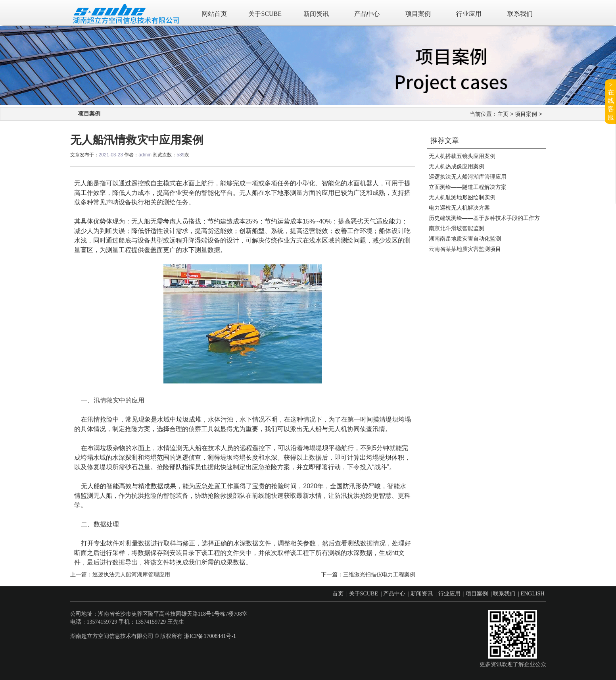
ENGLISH (533, 594)
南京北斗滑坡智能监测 (457, 228)
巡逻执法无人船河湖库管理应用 (468, 177)
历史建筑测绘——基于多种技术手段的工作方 (484, 218)
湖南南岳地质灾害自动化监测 (465, 239)
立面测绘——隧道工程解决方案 (468, 187)
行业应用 (469, 14)
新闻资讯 (316, 14)
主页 (503, 114)
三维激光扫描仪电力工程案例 (379, 574)
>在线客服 (611, 101)
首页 (338, 594)
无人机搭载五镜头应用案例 (462, 156)
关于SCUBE (265, 14)
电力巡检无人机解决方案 (459, 208)
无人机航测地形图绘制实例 (462, 197)
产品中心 (367, 14)
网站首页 (214, 14)
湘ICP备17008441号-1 (210, 636)
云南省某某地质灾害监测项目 (465, 249)
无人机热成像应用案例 (457, 166)
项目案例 (418, 14)
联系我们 (520, 14)
